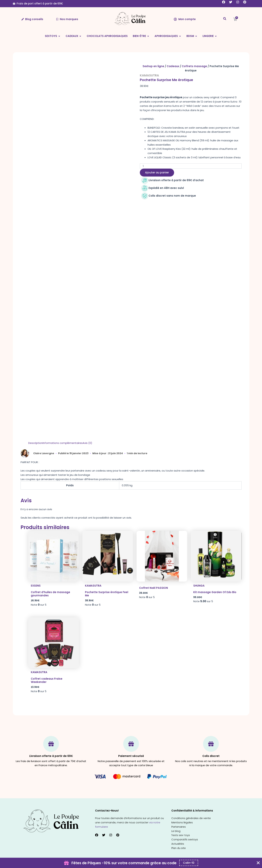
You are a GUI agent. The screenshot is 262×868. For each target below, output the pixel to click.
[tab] (35, 443)
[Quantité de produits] (191, 166)
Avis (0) (87, 443)
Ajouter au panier (157, 172)
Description (35, 443)
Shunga (199, 586)
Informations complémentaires (63, 443)
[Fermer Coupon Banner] (258, 863)
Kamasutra (149, 75)
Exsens (36, 586)
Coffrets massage (194, 66)
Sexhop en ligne (153, 66)
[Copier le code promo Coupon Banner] (189, 863)
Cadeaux (173, 66)
